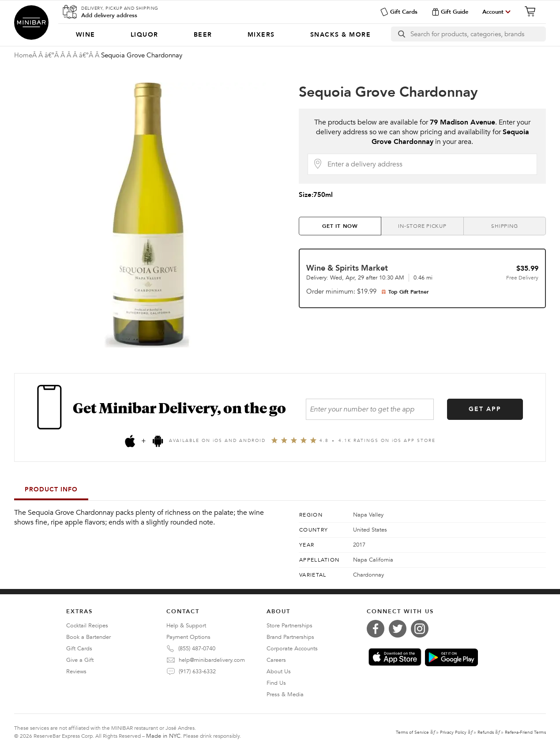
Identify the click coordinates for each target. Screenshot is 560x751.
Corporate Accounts (292, 649)
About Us (279, 672)
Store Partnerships (289, 626)
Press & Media (285, 694)
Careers (276, 660)
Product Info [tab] (51, 489)
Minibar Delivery (31, 23)
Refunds (486, 732)
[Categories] (223, 35)
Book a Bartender (88, 637)
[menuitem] (86, 35)
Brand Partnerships (290, 637)
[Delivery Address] (429, 164)
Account (493, 12)
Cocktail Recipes (87, 626)
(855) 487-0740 (197, 649)
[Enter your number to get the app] (370, 409)
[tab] (340, 226)
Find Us (276, 683)
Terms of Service (412, 732)
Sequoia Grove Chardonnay (388, 92)
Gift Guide (450, 12)
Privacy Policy (453, 732)
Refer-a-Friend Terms (525, 732)
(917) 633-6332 (197, 672)
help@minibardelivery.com (212, 660)
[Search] (478, 34)
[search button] (401, 34)
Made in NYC (163, 736)
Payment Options (188, 637)
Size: (316, 195)
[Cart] (533, 11)
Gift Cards (399, 12)
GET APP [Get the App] (485, 409)
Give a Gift (80, 660)
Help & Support (186, 626)
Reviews (76, 672)
